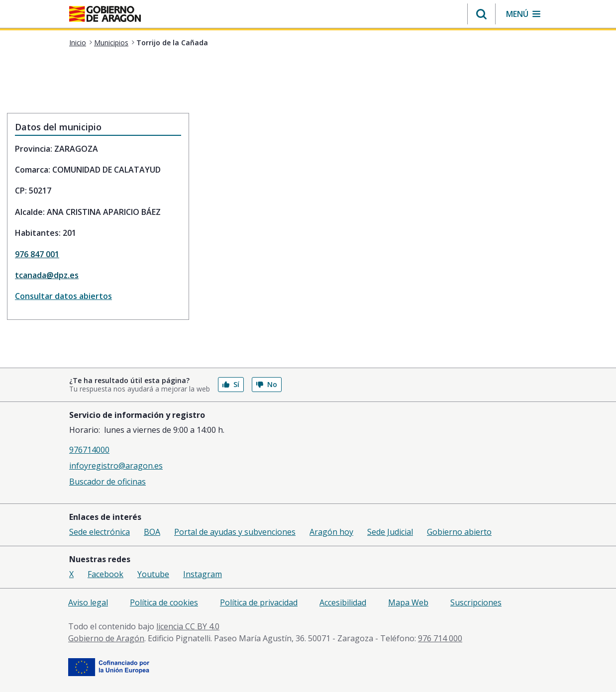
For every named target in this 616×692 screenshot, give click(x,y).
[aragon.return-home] (105, 15)
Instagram (203, 574)
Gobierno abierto (459, 532)
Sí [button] (231, 384)
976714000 (89, 450)
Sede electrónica (100, 532)
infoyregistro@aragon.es (116, 466)
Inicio (78, 43)
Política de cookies (164, 602)
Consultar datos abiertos (63, 296)
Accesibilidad (343, 602)
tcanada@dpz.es (47, 275)
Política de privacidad (259, 602)
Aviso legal (88, 602)
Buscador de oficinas (107, 482)
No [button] (267, 384)
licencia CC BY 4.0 (188, 626)
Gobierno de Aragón (106, 638)
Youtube (153, 574)
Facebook (105, 574)
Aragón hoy (331, 532)
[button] (481, 14)
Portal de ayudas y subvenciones (235, 532)
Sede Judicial (390, 532)
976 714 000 (440, 638)
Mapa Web (408, 602)
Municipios (111, 43)
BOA (152, 532)
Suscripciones (476, 602)
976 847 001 (37, 254)
